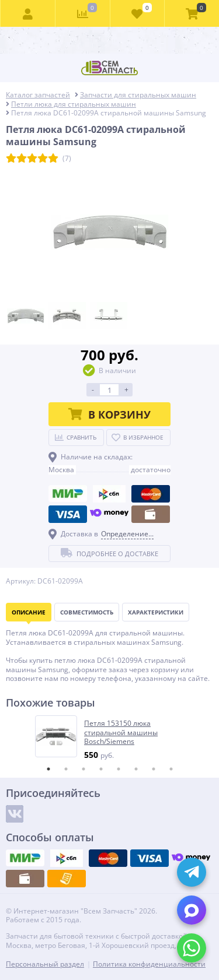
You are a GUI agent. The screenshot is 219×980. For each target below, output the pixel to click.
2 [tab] (66, 769)
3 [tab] (84, 769)
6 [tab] (136, 769)
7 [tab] (154, 769)
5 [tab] (119, 769)
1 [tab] (48, 769)
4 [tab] (101, 769)
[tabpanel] (110, 738)
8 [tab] (171, 769)
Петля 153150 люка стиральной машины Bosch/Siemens (121, 733)
